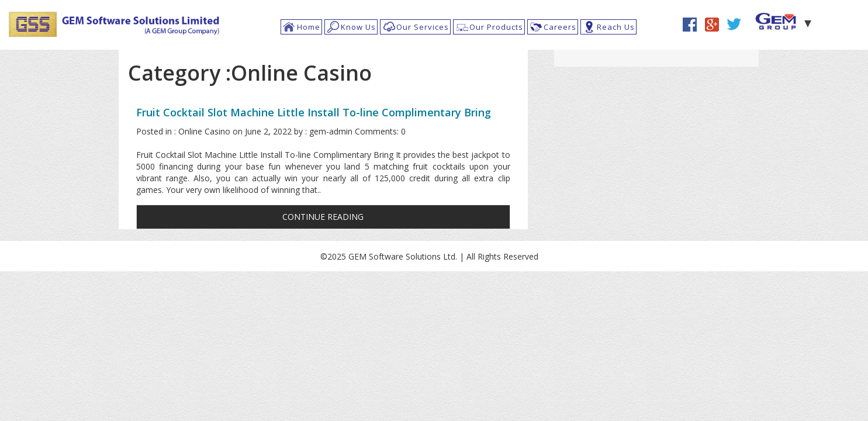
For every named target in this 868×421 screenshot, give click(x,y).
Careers (560, 27)
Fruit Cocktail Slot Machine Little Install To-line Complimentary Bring (314, 112)
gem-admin (331, 131)
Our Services (423, 27)
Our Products (496, 27)
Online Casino (204, 131)
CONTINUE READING (323, 217)
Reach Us (616, 27)
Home (309, 27)
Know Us (358, 27)
